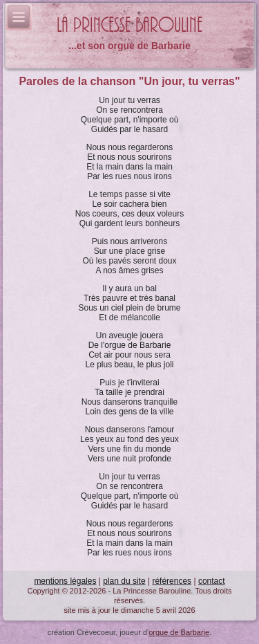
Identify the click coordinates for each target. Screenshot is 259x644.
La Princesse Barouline (129, 25)
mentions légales (65, 581)
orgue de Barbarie (179, 632)
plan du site (124, 581)
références (172, 581)
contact (212, 581)
